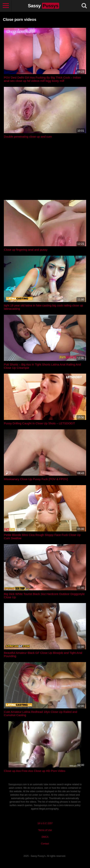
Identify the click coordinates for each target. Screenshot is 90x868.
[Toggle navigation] (6, 6)
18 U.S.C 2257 (45, 823)
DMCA (45, 837)
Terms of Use (45, 830)
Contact (45, 844)
